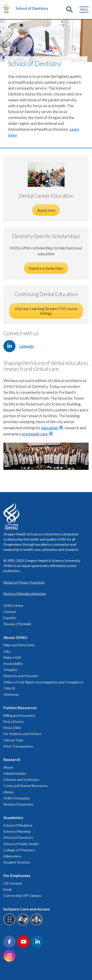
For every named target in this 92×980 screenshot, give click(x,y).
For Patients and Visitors (22, 734)
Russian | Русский (17, 624)
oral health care (35, 434)
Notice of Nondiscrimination (25, 594)
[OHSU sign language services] (24, 925)
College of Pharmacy (19, 850)
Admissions (12, 856)
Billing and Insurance (19, 715)
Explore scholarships (46, 268)
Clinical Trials (13, 740)
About (8, 767)
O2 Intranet (13, 883)
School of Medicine (18, 825)
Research (12, 759)
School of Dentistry (32, 8)
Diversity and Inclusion (21, 676)
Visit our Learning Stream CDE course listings (46, 311)
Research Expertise (18, 804)
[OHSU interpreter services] (37, 925)
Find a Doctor (14, 721)
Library (9, 792)
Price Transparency (18, 746)
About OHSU (15, 637)
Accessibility (13, 663)
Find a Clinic (12, 728)
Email (7, 889)
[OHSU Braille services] (10, 925)
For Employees (17, 875)
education (50, 428)
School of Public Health (21, 844)
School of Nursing (17, 831)
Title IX (9, 688)
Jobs (7, 651)
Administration (15, 773)
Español (9, 618)
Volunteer (11, 694)
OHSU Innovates (17, 798)
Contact (10, 612)
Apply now (46, 210)
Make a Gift (12, 657)
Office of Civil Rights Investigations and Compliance (43, 682)
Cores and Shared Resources (26, 786)
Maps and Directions (19, 645)
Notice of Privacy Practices (24, 582)
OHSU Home (13, 605)
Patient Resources (20, 708)
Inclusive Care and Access (27, 909)
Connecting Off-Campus (22, 895)
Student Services (17, 862)
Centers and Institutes (21, 779)
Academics (13, 817)
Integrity (10, 670)
